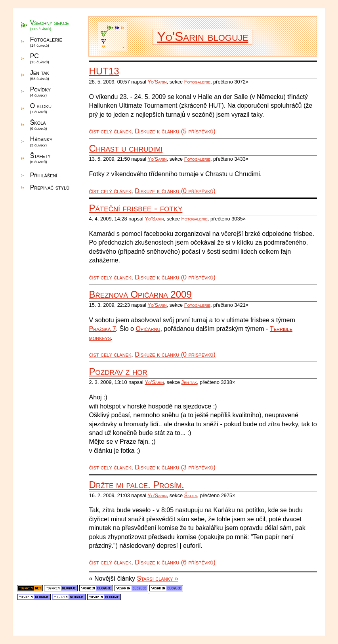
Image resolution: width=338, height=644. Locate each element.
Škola (39, 125)
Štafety (40, 158)
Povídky (40, 92)
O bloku (41, 108)
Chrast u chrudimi (126, 148)
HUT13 (104, 71)
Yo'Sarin (157, 82)
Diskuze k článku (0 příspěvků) (175, 191)
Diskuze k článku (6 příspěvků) (175, 562)
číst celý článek (110, 131)
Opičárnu (148, 329)
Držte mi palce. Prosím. (137, 485)
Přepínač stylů (50, 187)
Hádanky (41, 142)
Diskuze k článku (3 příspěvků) (175, 467)
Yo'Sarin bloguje (202, 36)
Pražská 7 (103, 329)
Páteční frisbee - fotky (136, 208)
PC (40, 58)
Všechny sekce (50, 25)
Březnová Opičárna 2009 (140, 294)
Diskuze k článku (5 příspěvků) (175, 131)
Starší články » (158, 578)
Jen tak (40, 75)
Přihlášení (44, 175)
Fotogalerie (46, 42)
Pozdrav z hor (118, 371)
